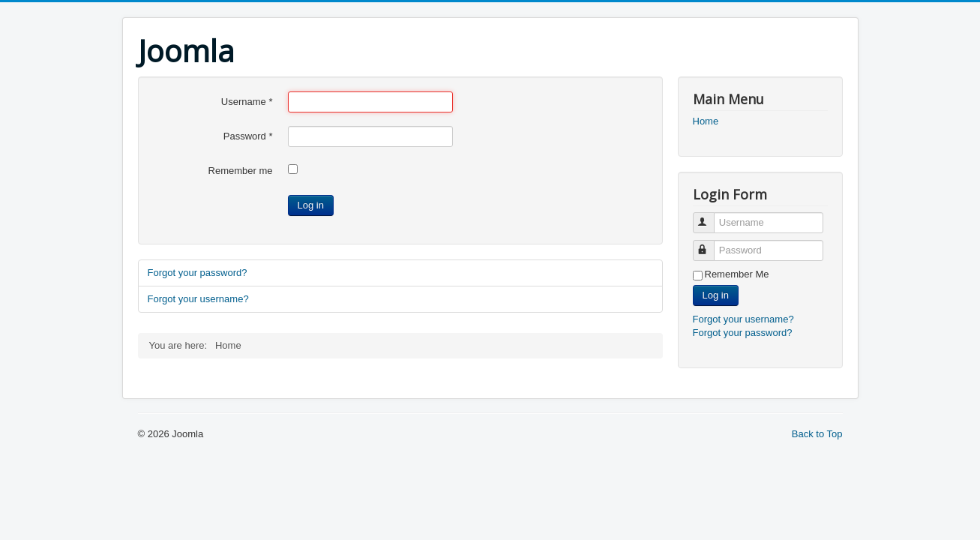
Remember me (241, 171)
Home (706, 121)
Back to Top (817, 434)
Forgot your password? (198, 273)
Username (247, 102)
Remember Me (737, 274)
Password (248, 136)
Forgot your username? (198, 299)
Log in (311, 205)
